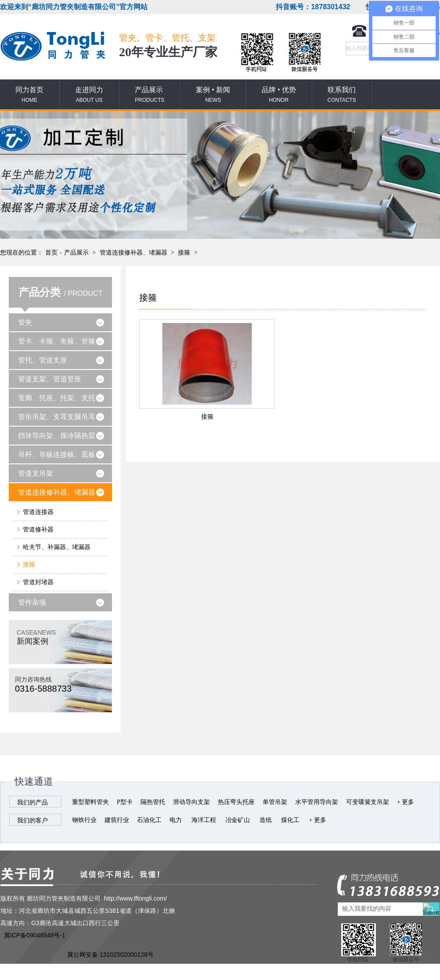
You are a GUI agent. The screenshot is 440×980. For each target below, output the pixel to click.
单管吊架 (275, 802)
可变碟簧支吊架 (368, 802)
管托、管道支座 (43, 360)
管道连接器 (38, 512)
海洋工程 (204, 820)
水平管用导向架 (317, 802)
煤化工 (290, 820)
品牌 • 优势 (279, 95)
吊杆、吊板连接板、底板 (57, 454)
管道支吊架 (36, 473)
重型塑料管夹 (90, 802)
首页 (51, 253)
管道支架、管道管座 (50, 379)
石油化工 (149, 820)
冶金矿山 (238, 820)
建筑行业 (117, 820)
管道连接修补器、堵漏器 (133, 253)
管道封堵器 (38, 582)
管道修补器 (38, 529)
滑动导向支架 (191, 802)
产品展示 (150, 95)
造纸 (266, 820)
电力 (176, 820)
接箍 (184, 253)
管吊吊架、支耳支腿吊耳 (57, 417)
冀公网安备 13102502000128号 (110, 955)
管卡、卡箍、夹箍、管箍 (57, 341)
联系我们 (342, 95)
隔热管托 (153, 802)
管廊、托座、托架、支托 (57, 398)
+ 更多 (406, 802)
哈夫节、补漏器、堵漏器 (57, 547)
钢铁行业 (84, 820)
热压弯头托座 (236, 802)
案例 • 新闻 (213, 95)
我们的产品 (32, 802)
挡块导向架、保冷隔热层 (57, 436)
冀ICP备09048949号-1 (35, 935)
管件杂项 (32, 602)
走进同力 (89, 95)
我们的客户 (32, 820)
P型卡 (125, 802)
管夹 (25, 322)
